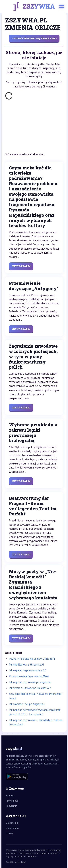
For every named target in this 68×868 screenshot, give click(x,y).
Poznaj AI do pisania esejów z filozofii (32, 659)
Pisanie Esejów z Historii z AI (26, 664)
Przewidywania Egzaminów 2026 (29, 676)
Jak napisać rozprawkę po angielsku (30, 682)
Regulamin (11, 806)
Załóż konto (12, 828)
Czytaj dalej (21, 266)
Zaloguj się (12, 823)
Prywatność (12, 801)
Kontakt (10, 795)
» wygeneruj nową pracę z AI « (34, 38)
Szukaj (9, 833)
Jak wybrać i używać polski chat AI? (30, 688)
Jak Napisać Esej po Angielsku (27, 704)
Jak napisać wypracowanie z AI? (28, 670)
